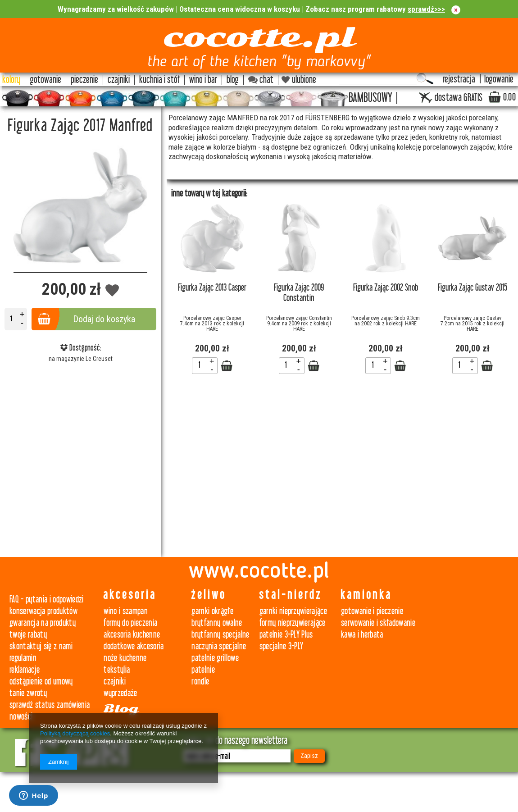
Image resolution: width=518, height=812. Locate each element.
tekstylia (117, 670)
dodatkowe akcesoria (134, 646)
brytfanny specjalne (220, 635)
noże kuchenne (125, 658)
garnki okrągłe (212, 611)
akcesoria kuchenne (132, 635)
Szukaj (425, 79)
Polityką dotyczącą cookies (75, 733)
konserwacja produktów (43, 611)
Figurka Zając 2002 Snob (386, 288)
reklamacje (25, 670)
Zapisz (309, 756)
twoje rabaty (28, 635)
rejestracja (459, 80)
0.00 (509, 97)
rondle (200, 682)
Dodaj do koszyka (104, 319)
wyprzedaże (120, 693)
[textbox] (378, 79)
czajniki (115, 682)
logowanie (499, 80)
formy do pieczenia (130, 623)
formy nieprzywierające (293, 623)
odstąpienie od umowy (41, 682)
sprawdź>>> (426, 9)
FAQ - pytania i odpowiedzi (47, 600)
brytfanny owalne (217, 623)
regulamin (23, 658)
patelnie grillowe (215, 658)
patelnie (203, 670)
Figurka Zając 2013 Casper (212, 288)
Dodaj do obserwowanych (112, 291)
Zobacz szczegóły (227, 366)
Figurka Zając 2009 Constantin (299, 293)
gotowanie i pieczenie (372, 611)
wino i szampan (126, 611)
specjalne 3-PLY (282, 646)
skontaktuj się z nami (41, 646)
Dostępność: (81, 348)
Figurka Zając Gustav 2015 (473, 288)
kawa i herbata (362, 635)
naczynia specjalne (219, 646)
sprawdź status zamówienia (50, 705)
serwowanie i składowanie (378, 623)
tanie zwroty (28, 693)
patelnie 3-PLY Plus (286, 635)
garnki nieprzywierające (293, 611)
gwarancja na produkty (43, 623)
